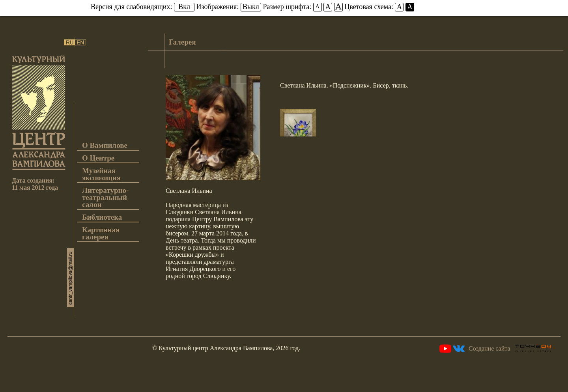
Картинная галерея (101, 234)
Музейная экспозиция (101, 175)
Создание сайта (510, 348)
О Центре (98, 158)
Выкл (251, 7)
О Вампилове (105, 146)
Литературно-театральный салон (105, 198)
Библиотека (102, 217)
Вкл (184, 7)
